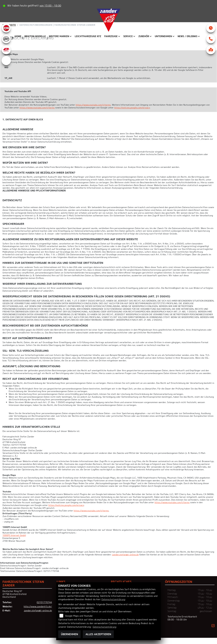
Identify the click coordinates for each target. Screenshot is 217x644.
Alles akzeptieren (98, 634)
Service (128, 36)
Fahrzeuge (111, 36)
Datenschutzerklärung (113, 599)
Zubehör (144, 36)
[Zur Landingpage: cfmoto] (6, 45)
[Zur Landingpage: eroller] (6, 67)
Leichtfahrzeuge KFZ (88, 36)
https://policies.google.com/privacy (132, 114)
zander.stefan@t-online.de (125, 561)
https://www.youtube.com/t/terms (93, 111)
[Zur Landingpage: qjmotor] (6, 56)
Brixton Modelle (35, 36)
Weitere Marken (59, 36)
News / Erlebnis (188, 36)
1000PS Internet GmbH (14, 541)
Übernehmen (69, 634)
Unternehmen (163, 36)
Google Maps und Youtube (79, 616)
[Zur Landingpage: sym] (6, 34)
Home (18, 36)
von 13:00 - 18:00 (51, 6)
